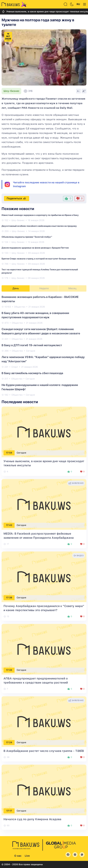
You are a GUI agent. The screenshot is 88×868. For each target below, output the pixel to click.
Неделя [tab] (44, 288)
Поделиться (17, 198)
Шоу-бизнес (11, 91)
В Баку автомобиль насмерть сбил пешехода (32, 373)
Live (27, 856)
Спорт (15, 367)
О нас (18, 856)
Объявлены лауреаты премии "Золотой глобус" (27, 237)
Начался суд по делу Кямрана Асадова (32, 819)
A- (78, 91)
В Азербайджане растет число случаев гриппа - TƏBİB (44, 751)
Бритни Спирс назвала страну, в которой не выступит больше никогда (39, 259)
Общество (20, 307)
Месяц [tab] (72, 288)
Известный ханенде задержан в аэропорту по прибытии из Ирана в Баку (40, 215)
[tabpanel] (44, 346)
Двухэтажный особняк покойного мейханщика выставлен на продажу (39, 226)
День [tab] (16, 288)
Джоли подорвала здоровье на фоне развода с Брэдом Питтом (35, 248)
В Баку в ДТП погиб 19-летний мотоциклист (32, 345)
